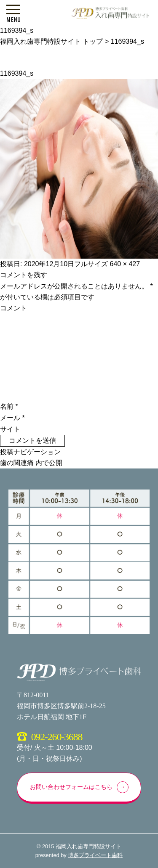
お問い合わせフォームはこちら (71, 787)
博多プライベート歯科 (95, 855)
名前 (9, 406)
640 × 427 (125, 264)
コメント (13, 308)
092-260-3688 (57, 737)
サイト (10, 429)
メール (12, 418)
